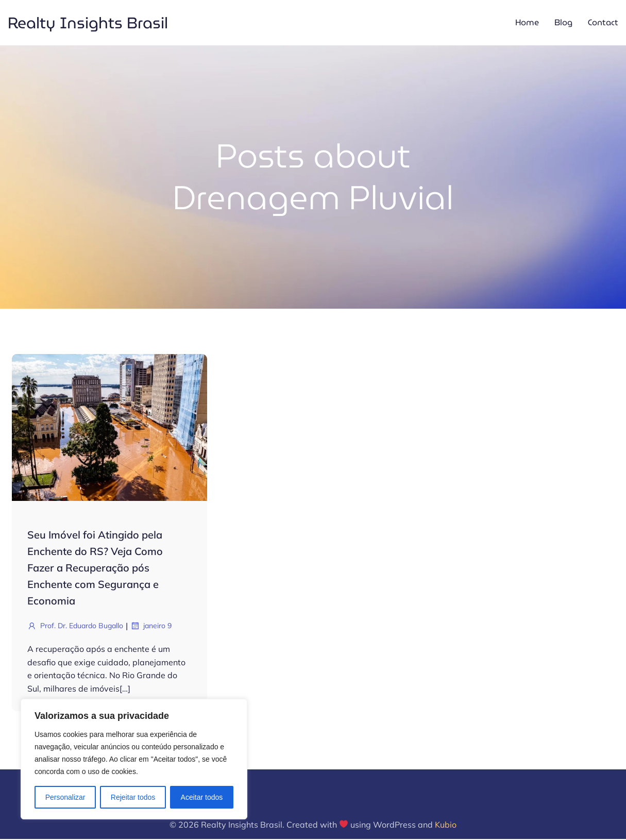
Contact (603, 23)
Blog (563, 23)
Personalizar (65, 797)
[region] (134, 759)
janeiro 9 (151, 627)
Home (527, 23)
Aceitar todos (202, 797)
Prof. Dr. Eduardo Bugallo (75, 627)
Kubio (446, 825)
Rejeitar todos (133, 797)
